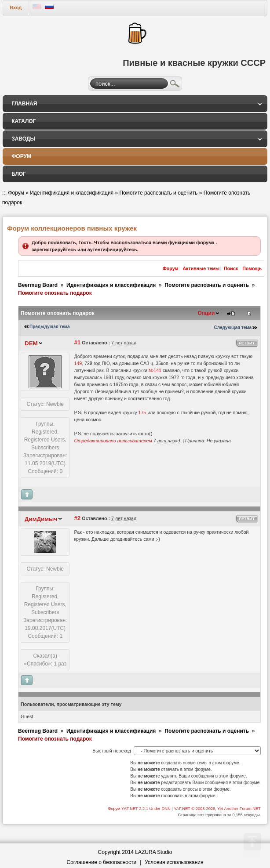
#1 (77, 342)
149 (78, 363)
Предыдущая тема (50, 327)
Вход (16, 7)
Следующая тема (233, 327)
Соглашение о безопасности (102, 862)
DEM (31, 343)
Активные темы (201, 268)
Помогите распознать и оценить (158, 193)
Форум (16, 193)
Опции (206, 313)
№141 (155, 370)
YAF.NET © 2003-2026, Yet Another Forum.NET (217, 809)
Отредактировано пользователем (113, 441)
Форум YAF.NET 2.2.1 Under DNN (140, 809)
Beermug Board (38, 285)
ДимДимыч (41, 519)
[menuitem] (135, 104)
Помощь (252, 268)
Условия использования (174, 862)
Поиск (175, 85)
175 (142, 412)
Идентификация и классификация (72, 193)
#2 (77, 518)
